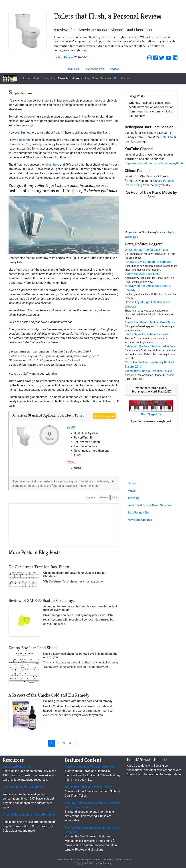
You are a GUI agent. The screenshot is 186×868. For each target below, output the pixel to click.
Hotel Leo (167, 137)
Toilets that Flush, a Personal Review (148, 371)
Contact (126, 78)
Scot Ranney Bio (138, 513)
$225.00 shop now (104, 416)
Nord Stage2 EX (151, 414)
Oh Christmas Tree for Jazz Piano (146, 250)
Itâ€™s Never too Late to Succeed (146, 334)
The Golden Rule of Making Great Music (150, 322)
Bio (116, 78)
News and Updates (140, 520)
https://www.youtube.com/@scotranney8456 (154, 163)
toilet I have (52, 165)
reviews (104, 498)
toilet (23, 140)
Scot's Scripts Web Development (24, 787)
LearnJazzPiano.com (16, 767)
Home (26, 78)
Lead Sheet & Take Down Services (149, 505)
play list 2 (133, 237)
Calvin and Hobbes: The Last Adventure (150, 346)
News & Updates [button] (69, 78)
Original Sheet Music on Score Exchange (29, 815)
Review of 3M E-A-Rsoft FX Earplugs (148, 262)
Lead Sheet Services (98, 78)
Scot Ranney (65, 57)
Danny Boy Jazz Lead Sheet (143, 274)
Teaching (49, 78)
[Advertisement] (151, 454)
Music (36, 78)
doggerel (90, 498)
